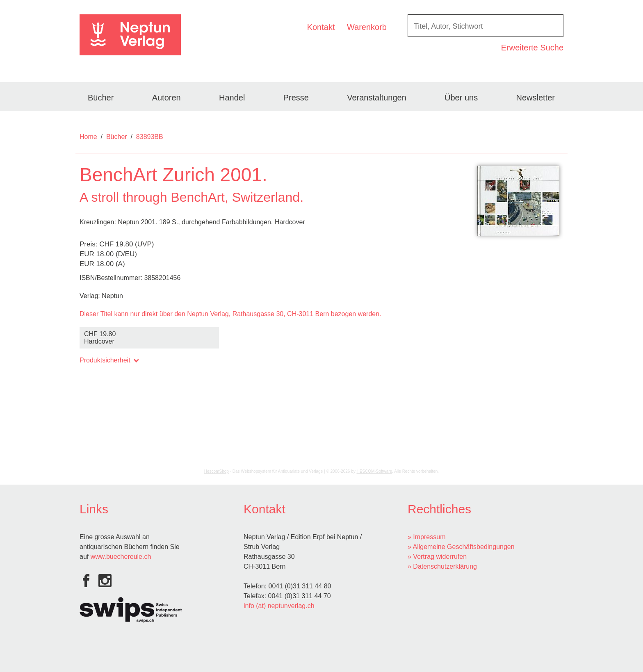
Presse (296, 98)
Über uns (461, 98)
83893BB (150, 137)
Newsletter (535, 98)
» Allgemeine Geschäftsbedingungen (461, 547)
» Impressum (426, 537)
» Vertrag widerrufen (437, 557)
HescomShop (217, 471)
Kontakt (321, 27)
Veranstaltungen (377, 98)
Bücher (101, 98)
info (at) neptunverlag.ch (279, 606)
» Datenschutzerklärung (442, 566)
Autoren (166, 98)
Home (88, 137)
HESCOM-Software (375, 471)
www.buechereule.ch (121, 557)
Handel (232, 98)
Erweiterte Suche (532, 48)
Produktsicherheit (109, 360)
